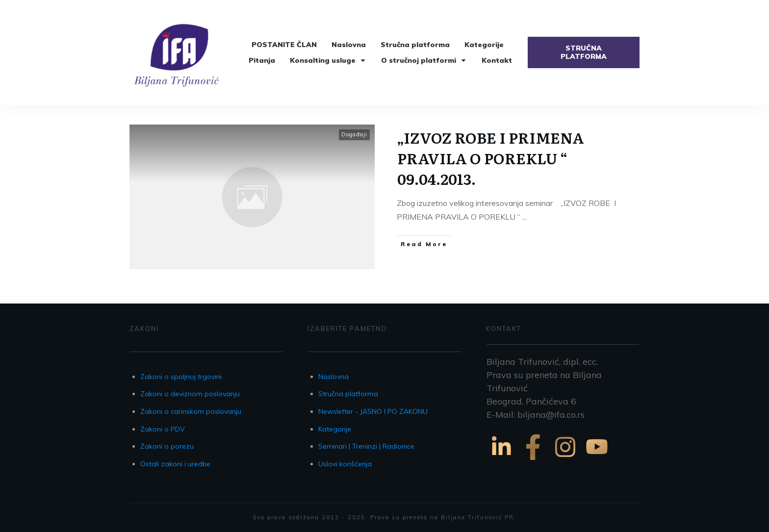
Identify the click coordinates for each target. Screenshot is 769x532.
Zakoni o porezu (167, 446)
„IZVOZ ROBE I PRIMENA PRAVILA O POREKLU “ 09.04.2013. (491, 158)
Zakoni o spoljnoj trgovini (181, 377)
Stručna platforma (348, 394)
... (525, 217)
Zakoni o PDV (163, 429)
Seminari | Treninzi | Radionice (366, 446)
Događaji (354, 134)
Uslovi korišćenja (345, 464)
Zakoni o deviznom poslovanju (190, 394)
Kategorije (335, 429)
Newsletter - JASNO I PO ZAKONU (373, 411)
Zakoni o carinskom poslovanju (191, 411)
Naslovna (333, 377)
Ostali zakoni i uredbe (175, 464)
